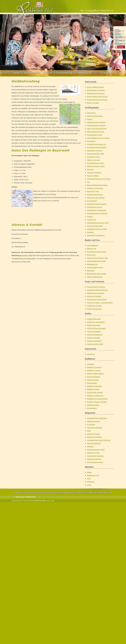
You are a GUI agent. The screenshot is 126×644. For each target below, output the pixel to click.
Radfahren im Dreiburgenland (97, 399)
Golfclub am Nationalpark (96, 322)
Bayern (48, 501)
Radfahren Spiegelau (94, 386)
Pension (48, 73)
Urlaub (52, 501)
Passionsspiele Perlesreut (96, 287)
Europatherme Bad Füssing (97, 252)
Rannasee (91, 271)
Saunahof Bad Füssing (95, 267)
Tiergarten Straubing (94, 173)
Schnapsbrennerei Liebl (95, 163)
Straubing (90, 232)
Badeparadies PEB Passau (96, 274)
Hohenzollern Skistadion (95, 456)
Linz (88, 182)
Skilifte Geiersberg (93, 421)
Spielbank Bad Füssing (95, 195)
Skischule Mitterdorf (94, 443)
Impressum (91, 354)
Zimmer (117, 42)
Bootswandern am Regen (96, 90)
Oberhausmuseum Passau (96, 122)
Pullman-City (91, 220)
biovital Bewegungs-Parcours (97, 100)
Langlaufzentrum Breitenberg (97, 418)
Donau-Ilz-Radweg (93, 377)
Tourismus (26, 501)
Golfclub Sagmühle (94, 338)
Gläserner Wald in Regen (96, 166)
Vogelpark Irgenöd (93, 157)
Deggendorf (91, 141)
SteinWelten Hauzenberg (96, 235)
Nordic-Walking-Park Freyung (97, 96)
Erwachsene (118, 36)
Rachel (89, 472)
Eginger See (91, 255)
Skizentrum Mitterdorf (94, 428)
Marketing (32, 501)
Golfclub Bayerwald (94, 319)
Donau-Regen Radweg (95, 392)
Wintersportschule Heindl (96, 450)
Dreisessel (91, 482)
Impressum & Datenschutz (26, 497)
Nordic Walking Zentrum (95, 87)
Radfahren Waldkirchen (95, 396)
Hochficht (90, 446)
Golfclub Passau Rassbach (96, 328)
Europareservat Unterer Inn (96, 144)
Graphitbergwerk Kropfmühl (97, 147)
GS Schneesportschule (95, 462)
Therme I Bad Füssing (95, 277)
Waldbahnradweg (93, 405)
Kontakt (108, 73)
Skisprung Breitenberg (95, 116)
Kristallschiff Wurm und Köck (97, 229)
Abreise (117, 33)
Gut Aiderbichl (92, 201)
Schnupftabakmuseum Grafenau (98, 138)
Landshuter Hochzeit (94, 306)
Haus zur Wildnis (93, 176)
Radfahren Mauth (93, 389)
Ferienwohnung (64, 73)
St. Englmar (91, 424)
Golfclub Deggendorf (94, 341)
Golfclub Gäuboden (94, 325)
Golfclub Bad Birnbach (95, 335)
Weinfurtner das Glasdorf (96, 198)
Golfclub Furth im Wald (95, 344)
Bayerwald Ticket (93, 191)
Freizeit (96, 73)
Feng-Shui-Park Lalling (95, 226)
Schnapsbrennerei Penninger (97, 213)
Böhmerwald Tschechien (95, 132)
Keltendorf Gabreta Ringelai (97, 204)
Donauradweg (92, 408)
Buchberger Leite (93, 475)
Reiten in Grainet (93, 103)
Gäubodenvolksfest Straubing (97, 290)
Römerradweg (92, 383)
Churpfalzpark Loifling (95, 135)
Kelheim (90, 216)
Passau (90, 119)
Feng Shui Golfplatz (94, 331)
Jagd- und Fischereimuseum (97, 129)
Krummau (90, 169)
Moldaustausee (92, 264)
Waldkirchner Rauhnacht (96, 293)
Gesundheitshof (32, 73)
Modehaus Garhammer (95, 188)
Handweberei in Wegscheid (96, 210)
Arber (89, 431)
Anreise (117, 30)
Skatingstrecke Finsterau (96, 93)
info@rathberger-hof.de (103, 493)
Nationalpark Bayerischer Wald (98, 223)
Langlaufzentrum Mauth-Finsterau (99, 440)
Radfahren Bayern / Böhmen (97, 402)
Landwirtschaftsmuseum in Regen (99, 179)
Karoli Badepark (93, 245)
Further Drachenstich (94, 309)
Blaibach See (92, 249)
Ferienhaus (82, 73)
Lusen (89, 485)
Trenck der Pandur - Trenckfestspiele (100, 303)
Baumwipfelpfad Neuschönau (97, 185)
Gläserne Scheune (93, 160)
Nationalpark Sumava (94, 207)
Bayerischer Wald (26, 255)
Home (17, 73)
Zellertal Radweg (93, 380)
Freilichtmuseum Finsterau (96, 125)
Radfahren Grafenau (94, 367)
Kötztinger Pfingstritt (94, 296)
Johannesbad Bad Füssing (96, 261)
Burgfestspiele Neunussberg (97, 299)
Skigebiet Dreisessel (94, 459)
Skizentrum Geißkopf (94, 437)
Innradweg (91, 364)
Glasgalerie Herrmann (95, 151)
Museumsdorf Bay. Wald (95, 154)
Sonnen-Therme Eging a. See (97, 258)
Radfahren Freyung (94, 370)
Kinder (116, 39)
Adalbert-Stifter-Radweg (95, 374)
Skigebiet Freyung (93, 453)
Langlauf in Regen (93, 434)
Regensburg (91, 113)
